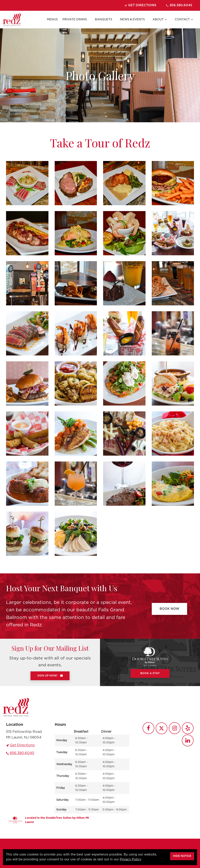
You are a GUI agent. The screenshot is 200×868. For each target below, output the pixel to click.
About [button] (160, 20)
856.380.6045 (179, 5)
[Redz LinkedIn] (188, 740)
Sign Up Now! (50, 676)
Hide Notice (182, 856)
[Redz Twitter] (162, 728)
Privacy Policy (130, 859)
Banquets (104, 19)
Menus (52, 19)
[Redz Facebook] (148, 728)
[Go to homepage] (16, 707)
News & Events (132, 19)
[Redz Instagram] (175, 728)
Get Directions (140, 5)
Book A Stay (150, 673)
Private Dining (75, 19)
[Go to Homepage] (12, 20)
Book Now (169, 609)
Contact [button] (184, 20)
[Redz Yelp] (188, 728)
